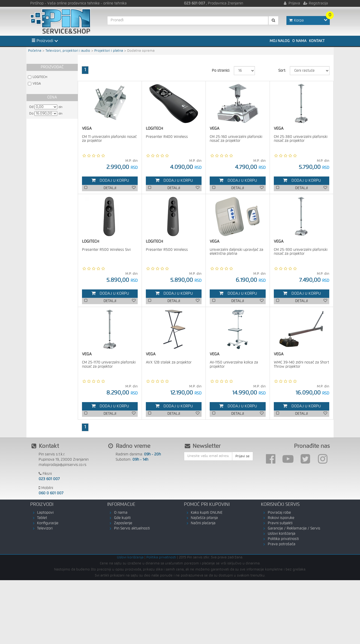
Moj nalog (280, 41)
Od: (32, 107)
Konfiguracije (48, 523)
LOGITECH (40, 77)
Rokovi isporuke (281, 518)
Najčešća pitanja (204, 518)
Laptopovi (45, 513)
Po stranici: (221, 71)
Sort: (282, 71)
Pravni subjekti (280, 523)
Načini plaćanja (203, 523)
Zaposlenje (123, 523)
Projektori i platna (109, 51)
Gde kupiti (122, 518)
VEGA (37, 84)
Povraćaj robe (279, 513)
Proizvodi (42, 41)
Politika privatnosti (283, 539)
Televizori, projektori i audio (68, 51)
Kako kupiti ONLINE (207, 513)
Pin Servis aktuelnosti (132, 528)
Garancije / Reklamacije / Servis (294, 528)
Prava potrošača (282, 544)
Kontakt (317, 41)
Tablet (42, 518)
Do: (32, 114)
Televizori (45, 528)
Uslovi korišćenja (282, 534)
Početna (35, 51)
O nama (299, 41)
